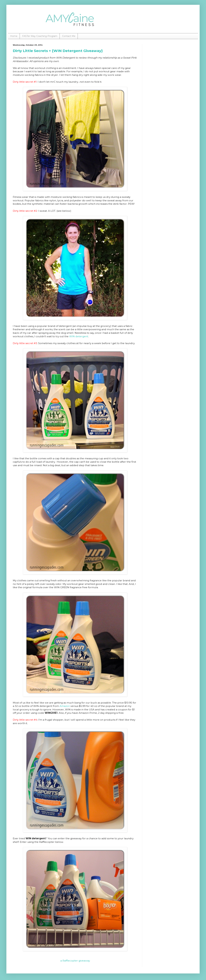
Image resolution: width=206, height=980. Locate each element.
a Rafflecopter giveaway (75, 961)
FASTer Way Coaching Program (40, 36)
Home (14, 36)
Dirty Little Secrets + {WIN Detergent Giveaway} (58, 51)
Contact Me (69, 36)
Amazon (65, 706)
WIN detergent (79, 336)
